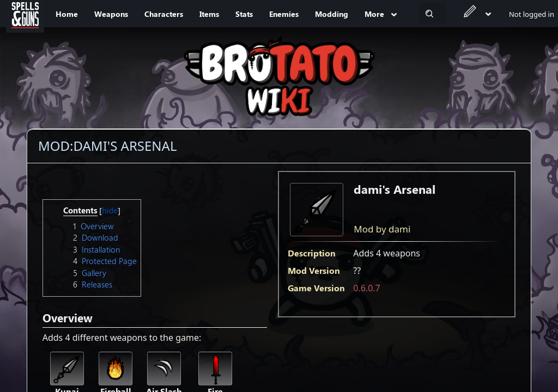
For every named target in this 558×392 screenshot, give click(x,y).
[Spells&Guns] (25, 14)
